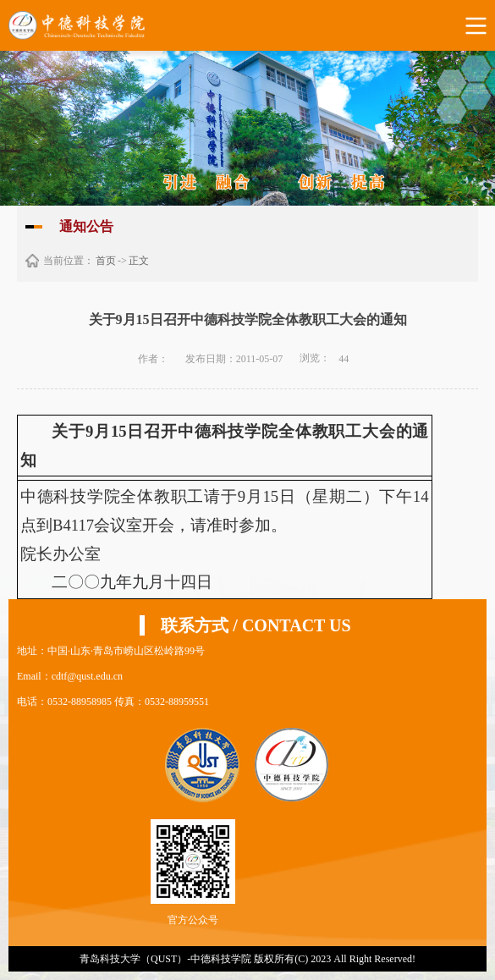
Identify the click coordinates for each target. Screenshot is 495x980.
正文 (139, 261)
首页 (106, 261)
